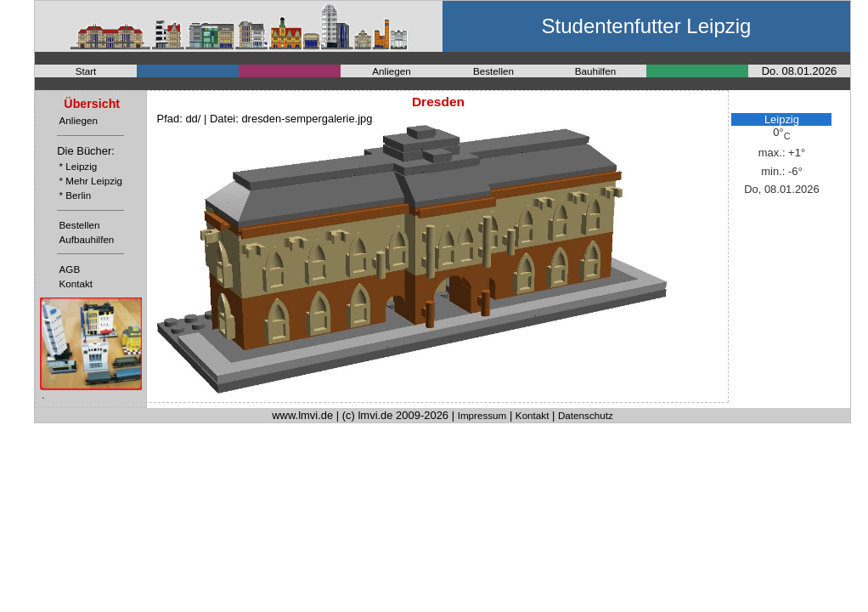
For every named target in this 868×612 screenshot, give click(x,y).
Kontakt (76, 283)
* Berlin (76, 195)
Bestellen (493, 71)
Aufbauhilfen (87, 239)
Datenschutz (586, 415)
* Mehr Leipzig (91, 181)
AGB (70, 269)
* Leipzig (79, 166)
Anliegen (391, 71)
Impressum (482, 415)
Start (86, 71)
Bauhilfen (596, 71)
